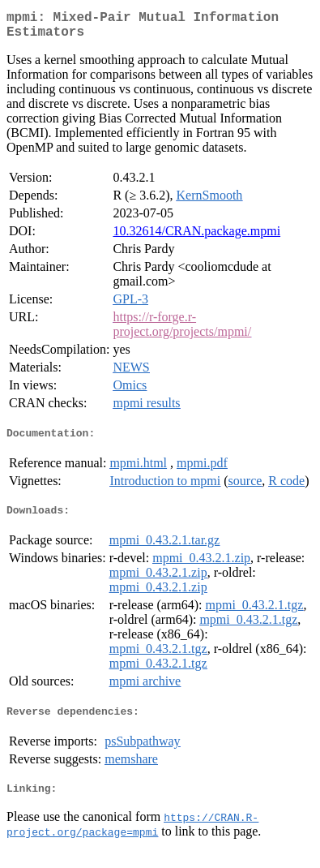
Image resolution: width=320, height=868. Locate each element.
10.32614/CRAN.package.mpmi (196, 237)
